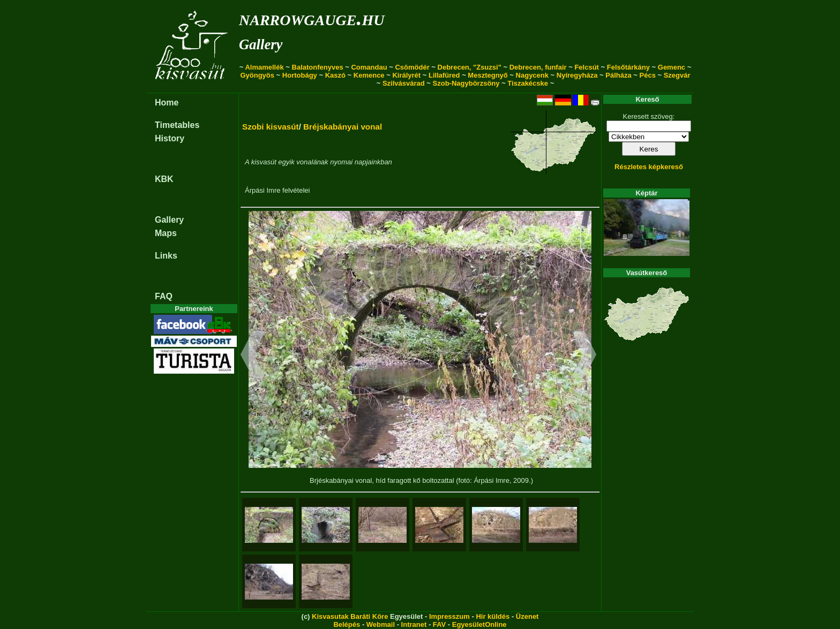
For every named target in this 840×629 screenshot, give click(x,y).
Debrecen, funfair (538, 67)
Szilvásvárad (404, 83)
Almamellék (264, 67)
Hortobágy (300, 75)
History (170, 138)
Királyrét (406, 75)
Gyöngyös (257, 75)
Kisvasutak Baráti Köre (350, 616)
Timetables (177, 125)
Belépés (347, 624)
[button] (253, 356)
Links (166, 256)
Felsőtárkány (628, 67)
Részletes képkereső (649, 167)
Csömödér (412, 67)
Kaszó (335, 75)
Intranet (414, 624)
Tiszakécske (528, 83)
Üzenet (527, 616)
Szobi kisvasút (271, 127)
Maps (166, 233)
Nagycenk (532, 75)
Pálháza (618, 75)
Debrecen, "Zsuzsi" (470, 67)
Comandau (369, 67)
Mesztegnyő (487, 75)
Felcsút (587, 67)
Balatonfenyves (318, 67)
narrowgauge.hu (312, 18)
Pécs (648, 75)
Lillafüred (444, 75)
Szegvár (677, 75)
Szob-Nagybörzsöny (466, 83)
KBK (164, 179)
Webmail (381, 624)
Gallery (261, 44)
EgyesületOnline (479, 624)
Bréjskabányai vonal (343, 127)
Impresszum (449, 616)
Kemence (369, 75)
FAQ (164, 296)
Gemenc (672, 67)
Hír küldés (493, 616)
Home (167, 103)
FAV (439, 624)
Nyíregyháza (577, 75)
